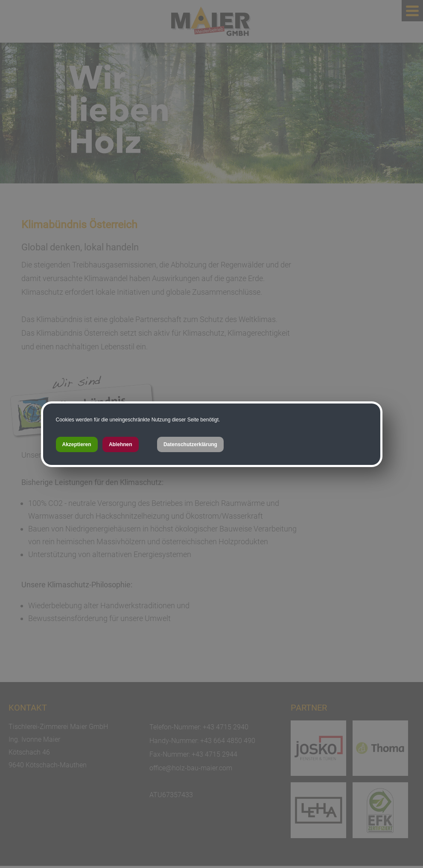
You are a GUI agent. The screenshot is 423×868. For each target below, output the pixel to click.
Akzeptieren (77, 444)
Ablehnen (121, 444)
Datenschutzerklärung (190, 444)
